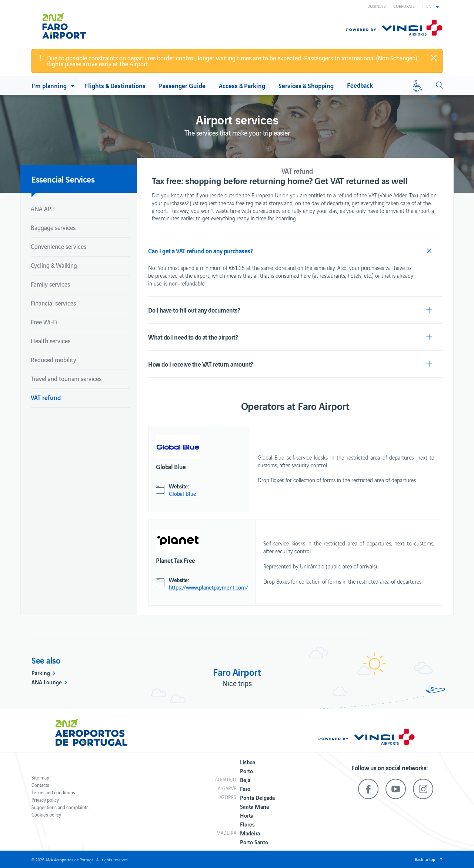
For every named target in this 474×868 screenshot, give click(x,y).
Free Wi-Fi (44, 322)
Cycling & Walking (54, 265)
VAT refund (46, 397)
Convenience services (59, 246)
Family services (50, 284)
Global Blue (183, 494)
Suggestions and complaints (60, 807)
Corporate (404, 6)
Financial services (53, 303)
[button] (433, 6)
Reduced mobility (54, 360)
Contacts (40, 785)
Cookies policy (46, 814)
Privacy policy (45, 800)
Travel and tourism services (66, 378)
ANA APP (43, 208)
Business (377, 6)
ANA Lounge (47, 682)
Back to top (425, 859)
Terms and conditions (53, 792)
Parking (41, 672)
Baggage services (53, 227)
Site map (40, 777)
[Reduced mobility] (417, 86)
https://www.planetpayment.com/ (208, 587)
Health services (51, 341)
